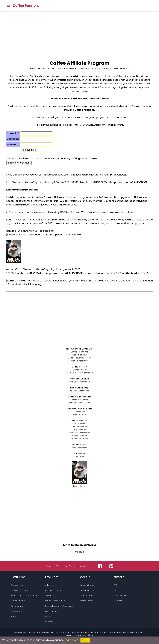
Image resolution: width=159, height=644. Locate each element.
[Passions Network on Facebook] (100, 566)
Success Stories (87, 585)
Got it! (85, 640)
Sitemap (49, 622)
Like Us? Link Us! (80, 485)
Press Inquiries (52, 611)
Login (23, 585)
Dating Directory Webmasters (60, 606)
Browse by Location (21, 590)
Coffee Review (80, 355)
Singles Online (80, 430)
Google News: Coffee (80, 382)
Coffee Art (80, 412)
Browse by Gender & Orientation (27, 596)
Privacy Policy (86, 601)
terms (142, 632)
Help (116, 590)
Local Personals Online (80, 433)
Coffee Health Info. (80, 352)
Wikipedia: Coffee (80, 400)
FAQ (116, 585)
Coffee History (80, 370)
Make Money (17, 611)
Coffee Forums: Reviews (80, 358)
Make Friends (120, 596)
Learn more (72, 640)
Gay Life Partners (80, 427)
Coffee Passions (26, 6)
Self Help (50, 596)
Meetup (80, 552)
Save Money (17, 606)
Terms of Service (88, 596)
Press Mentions (87, 590)
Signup (14, 585)
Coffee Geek (80, 415)
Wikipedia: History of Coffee (80, 373)
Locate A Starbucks (80, 391)
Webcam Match (80, 448)
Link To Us (50, 616)
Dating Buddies (80, 436)
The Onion (80, 457)
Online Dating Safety (55, 601)
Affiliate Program (53, 590)
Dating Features (19, 601)
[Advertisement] (80, 34)
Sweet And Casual (80, 439)
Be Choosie (80, 424)
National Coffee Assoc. (80, 403)
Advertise (50, 585)
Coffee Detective (80, 361)
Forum (14, 616)
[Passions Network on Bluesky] (111, 566)
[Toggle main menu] (8, 6)
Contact (118, 601)
